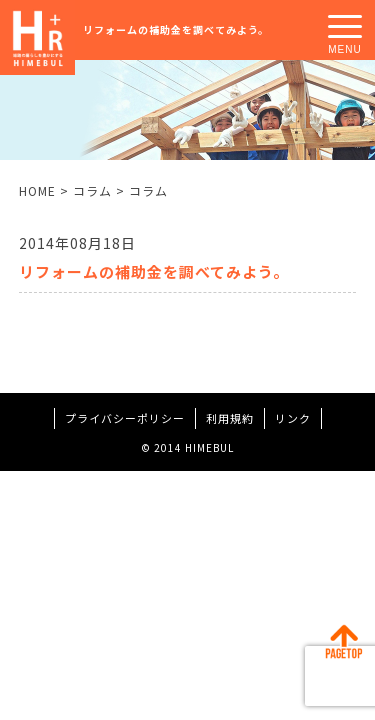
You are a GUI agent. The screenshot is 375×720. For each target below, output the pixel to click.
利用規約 (230, 418)
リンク (293, 418)
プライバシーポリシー (125, 418)
